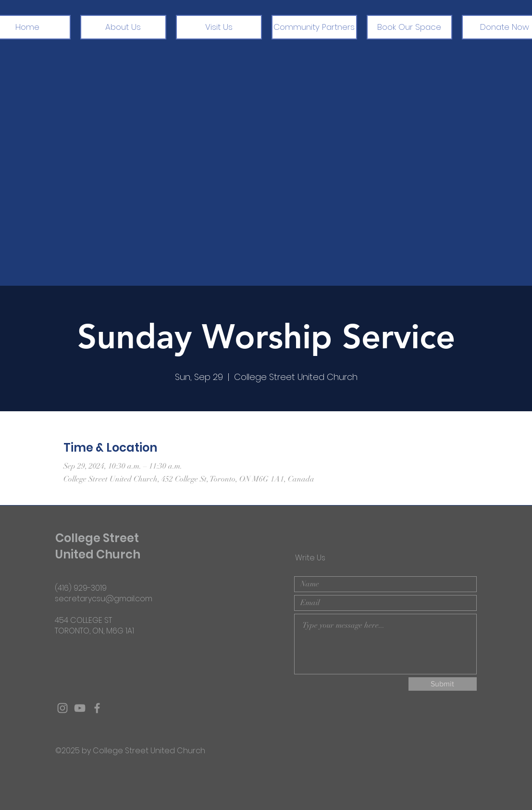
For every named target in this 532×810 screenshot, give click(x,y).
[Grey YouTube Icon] (80, 708)
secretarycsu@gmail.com (104, 599)
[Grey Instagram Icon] (62, 708)
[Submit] (443, 684)
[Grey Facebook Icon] (97, 708)
